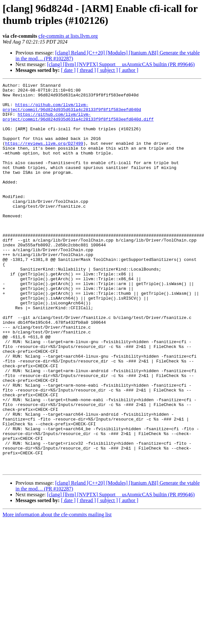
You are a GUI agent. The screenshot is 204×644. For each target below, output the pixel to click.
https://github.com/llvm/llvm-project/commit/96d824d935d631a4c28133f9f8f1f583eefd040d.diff (78, 124)
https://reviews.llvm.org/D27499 (44, 156)
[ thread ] (86, 70)
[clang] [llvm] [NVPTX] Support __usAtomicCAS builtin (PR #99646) (121, 64)
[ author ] (129, 70)
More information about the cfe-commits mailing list (57, 592)
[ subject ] (107, 70)
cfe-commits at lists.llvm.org (68, 36)
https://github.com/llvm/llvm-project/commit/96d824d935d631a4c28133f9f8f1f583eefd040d (72, 112)
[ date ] (68, 70)
